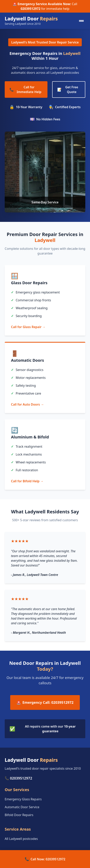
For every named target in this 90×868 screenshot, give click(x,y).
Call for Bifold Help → (27, 481)
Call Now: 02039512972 (45, 859)
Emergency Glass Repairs (23, 799)
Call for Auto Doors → (27, 404)
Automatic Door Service (22, 807)
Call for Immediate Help (25, 89)
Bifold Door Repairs (19, 815)
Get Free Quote (68, 89)
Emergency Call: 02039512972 (45, 702)
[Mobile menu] (81, 21)
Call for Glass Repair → (28, 327)
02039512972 (30, 9)
